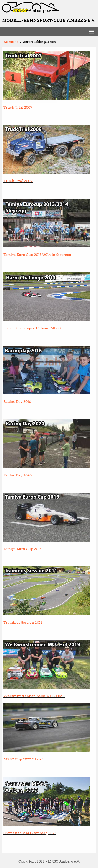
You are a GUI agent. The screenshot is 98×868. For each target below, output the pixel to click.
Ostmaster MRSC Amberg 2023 (30, 833)
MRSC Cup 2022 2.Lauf (23, 759)
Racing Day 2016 (17, 402)
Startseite (11, 42)
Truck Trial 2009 (18, 181)
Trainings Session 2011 (23, 622)
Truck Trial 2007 (18, 107)
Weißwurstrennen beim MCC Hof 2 (34, 696)
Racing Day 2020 (18, 475)
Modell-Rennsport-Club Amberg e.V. (49, 20)
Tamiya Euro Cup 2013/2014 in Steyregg (37, 255)
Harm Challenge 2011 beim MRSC (32, 328)
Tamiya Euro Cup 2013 (23, 549)
